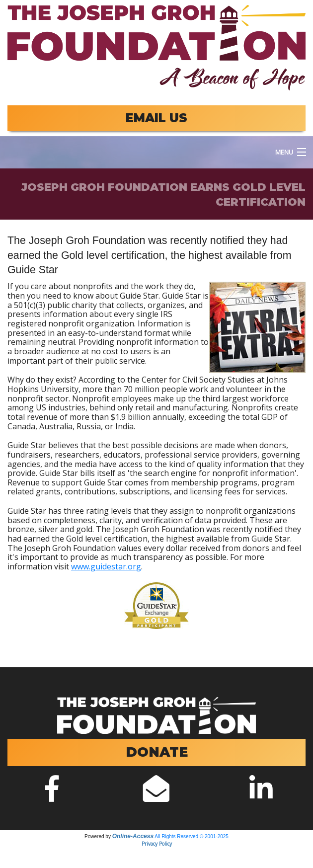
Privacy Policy (157, 844)
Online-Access (133, 836)
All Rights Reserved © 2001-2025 (192, 836)
